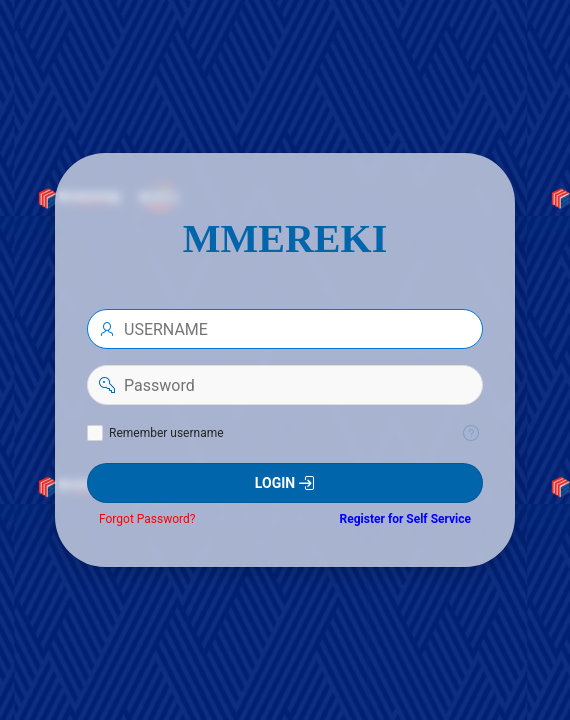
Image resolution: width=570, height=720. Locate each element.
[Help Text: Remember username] (471, 433)
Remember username (166, 433)
